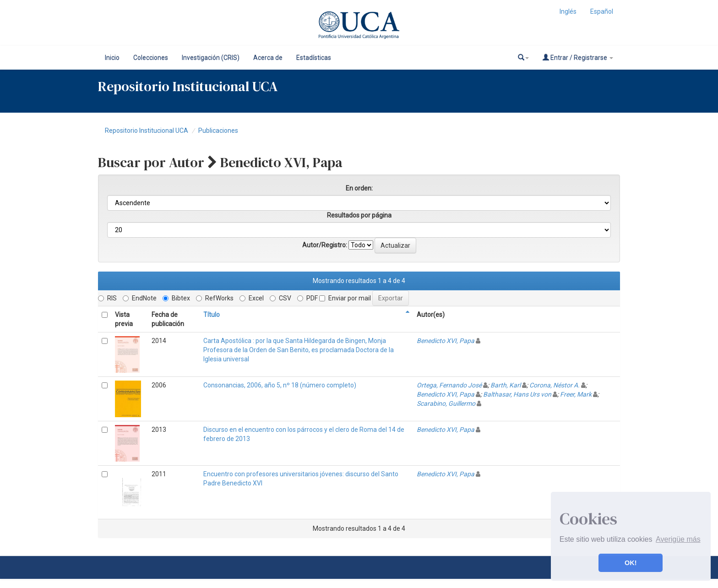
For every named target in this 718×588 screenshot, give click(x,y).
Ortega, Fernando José (449, 385)
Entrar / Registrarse (578, 57)
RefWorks (215, 298)
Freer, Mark (576, 394)
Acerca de (268, 58)
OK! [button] (631, 563)
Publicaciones (218, 131)
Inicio (112, 58)
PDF (307, 298)
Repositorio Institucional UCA (147, 131)
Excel (252, 298)
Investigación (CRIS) (211, 58)
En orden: (359, 188)
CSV (280, 298)
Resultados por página (359, 215)
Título (212, 315)
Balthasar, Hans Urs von (517, 394)
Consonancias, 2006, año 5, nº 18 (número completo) (280, 385)
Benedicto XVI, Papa (446, 341)
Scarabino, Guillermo (446, 403)
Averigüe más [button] (678, 539)
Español (602, 11)
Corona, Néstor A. (555, 385)
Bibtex (176, 298)
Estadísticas (314, 58)
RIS (107, 298)
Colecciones (151, 58)
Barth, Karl (506, 385)
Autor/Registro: (325, 245)
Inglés (568, 11)
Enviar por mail (345, 298)
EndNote (140, 298)
